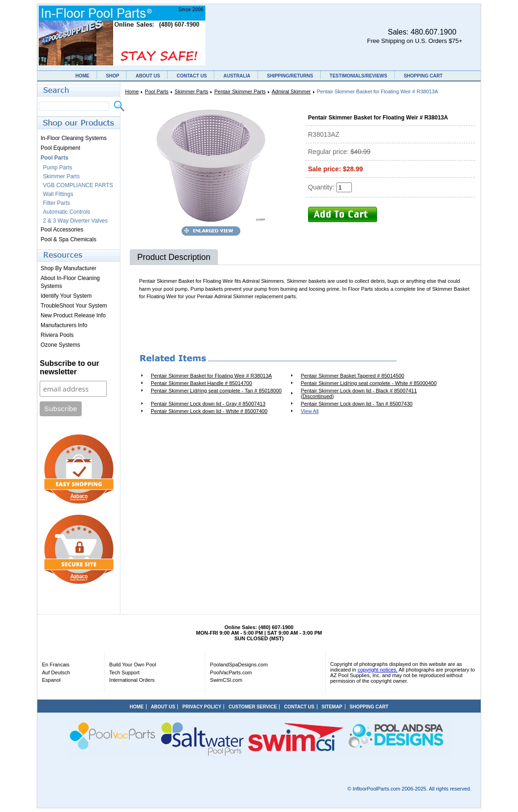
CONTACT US (192, 76)
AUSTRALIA (237, 76)
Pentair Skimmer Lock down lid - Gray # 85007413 (208, 404)
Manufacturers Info (64, 325)
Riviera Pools (57, 335)
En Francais (56, 665)
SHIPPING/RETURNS (290, 76)
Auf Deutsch (56, 672)
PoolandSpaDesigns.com (239, 665)
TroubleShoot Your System (74, 306)
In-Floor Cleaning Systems (73, 138)
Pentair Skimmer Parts (240, 91)
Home (132, 91)
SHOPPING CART (423, 76)
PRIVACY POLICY (202, 707)
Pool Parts (157, 91)
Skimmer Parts (191, 91)
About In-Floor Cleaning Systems (70, 282)
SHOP (112, 76)
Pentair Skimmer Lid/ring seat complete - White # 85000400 (368, 383)
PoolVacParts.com (231, 672)
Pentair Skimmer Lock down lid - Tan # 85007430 (357, 404)
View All (309, 411)
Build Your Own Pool (133, 665)
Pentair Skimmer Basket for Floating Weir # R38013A (211, 376)
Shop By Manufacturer (68, 268)
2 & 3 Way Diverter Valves (75, 221)
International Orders (132, 680)
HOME (83, 76)
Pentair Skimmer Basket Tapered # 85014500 (352, 376)
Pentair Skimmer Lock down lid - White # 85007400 (209, 411)
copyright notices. (378, 670)
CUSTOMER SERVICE (253, 707)
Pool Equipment (60, 148)
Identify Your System (66, 296)
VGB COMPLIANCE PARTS (78, 185)
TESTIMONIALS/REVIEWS (358, 76)
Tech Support (124, 672)
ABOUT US (148, 76)
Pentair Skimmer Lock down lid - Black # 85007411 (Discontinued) (359, 393)
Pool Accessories (62, 230)
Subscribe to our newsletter (69, 367)
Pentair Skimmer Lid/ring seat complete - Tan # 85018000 (216, 391)
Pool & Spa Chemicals (68, 239)
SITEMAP (332, 707)
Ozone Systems (60, 345)
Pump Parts (58, 168)
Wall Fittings (58, 194)
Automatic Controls (66, 212)
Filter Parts (56, 203)
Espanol (51, 680)
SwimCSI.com (226, 680)
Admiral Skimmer (291, 91)
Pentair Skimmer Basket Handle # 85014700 (201, 383)
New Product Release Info (73, 315)
